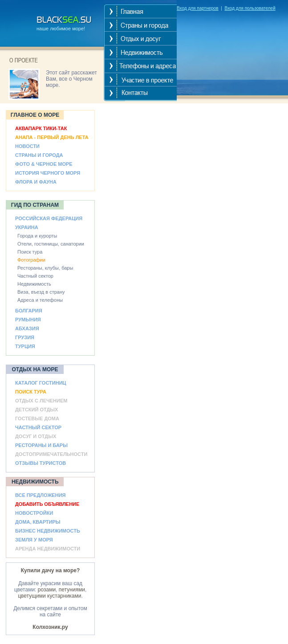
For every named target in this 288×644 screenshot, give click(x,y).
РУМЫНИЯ (28, 320)
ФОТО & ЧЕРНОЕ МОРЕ (44, 164)
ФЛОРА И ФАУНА (36, 182)
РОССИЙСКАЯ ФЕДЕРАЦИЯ (49, 218)
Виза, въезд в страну (41, 292)
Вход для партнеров (198, 8)
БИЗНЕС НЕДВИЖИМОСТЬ (48, 531)
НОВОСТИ (27, 146)
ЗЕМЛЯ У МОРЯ (34, 540)
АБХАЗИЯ (27, 328)
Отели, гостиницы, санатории (51, 244)
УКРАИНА (27, 227)
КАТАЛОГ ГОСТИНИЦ (41, 383)
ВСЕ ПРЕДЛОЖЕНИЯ (40, 495)
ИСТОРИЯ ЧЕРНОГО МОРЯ (48, 173)
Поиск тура (30, 252)
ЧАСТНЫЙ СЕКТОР (38, 427)
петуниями (72, 590)
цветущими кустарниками (49, 596)
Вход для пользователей (250, 8)
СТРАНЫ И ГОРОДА (39, 155)
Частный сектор (35, 276)
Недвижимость (34, 284)
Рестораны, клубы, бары (45, 268)
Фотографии (31, 260)
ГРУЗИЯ (25, 337)
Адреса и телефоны (40, 300)
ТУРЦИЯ (25, 346)
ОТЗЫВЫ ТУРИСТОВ (41, 463)
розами (47, 590)
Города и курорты (37, 236)
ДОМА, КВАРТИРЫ (38, 522)
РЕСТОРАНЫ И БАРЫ (41, 445)
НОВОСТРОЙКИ (34, 513)
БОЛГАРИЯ (29, 311)
